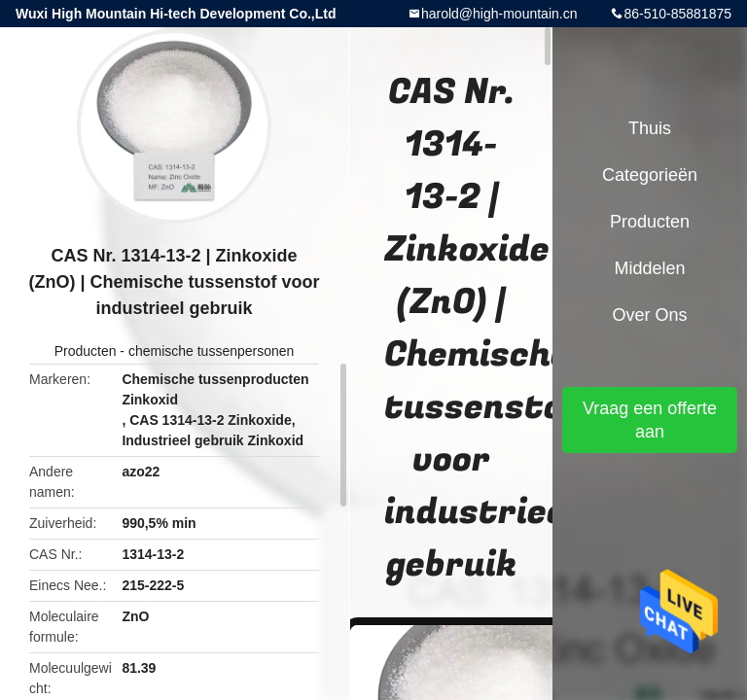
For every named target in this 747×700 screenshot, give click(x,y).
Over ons (649, 315)
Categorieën (650, 175)
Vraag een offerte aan (650, 420)
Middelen (649, 268)
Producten (86, 351)
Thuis (650, 128)
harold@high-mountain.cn (499, 14)
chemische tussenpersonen (211, 351)
